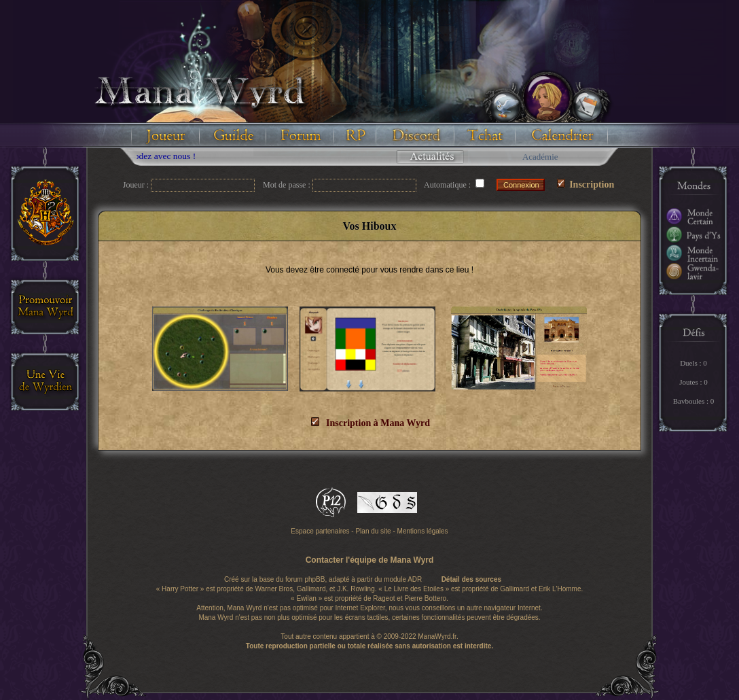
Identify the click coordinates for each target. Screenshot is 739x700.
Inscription (586, 185)
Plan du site (373, 531)
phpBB (314, 579)
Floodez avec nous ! (164, 156)
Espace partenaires (320, 531)
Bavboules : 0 (694, 401)
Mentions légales (423, 531)
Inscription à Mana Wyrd (371, 423)
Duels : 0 (693, 363)
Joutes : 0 (693, 382)
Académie (540, 157)
